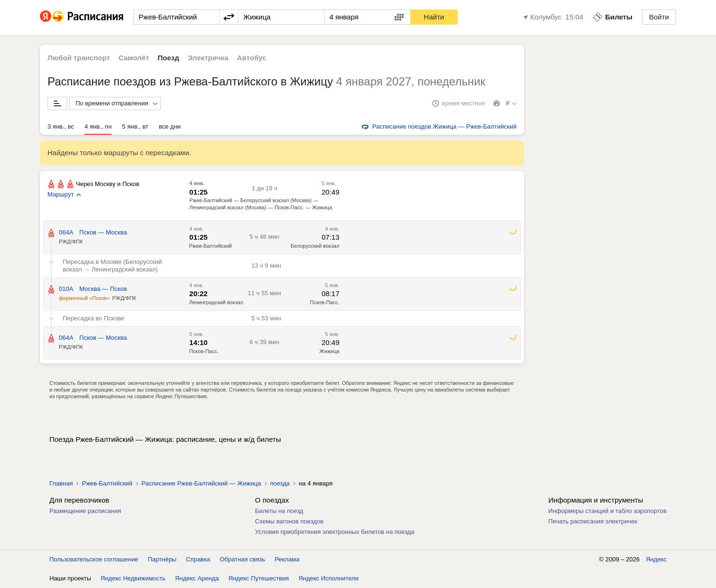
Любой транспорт (79, 58)
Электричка (208, 58)
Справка (198, 559)
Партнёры (162, 559)
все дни (170, 126)
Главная (61, 483)
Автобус (252, 58)
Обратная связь (243, 559)
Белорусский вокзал (315, 246)
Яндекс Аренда (197, 578)
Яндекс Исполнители (329, 578)
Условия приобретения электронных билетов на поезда (335, 532)
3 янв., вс (61, 126)
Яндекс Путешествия (259, 578)
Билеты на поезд (279, 511)
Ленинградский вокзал (216, 302)
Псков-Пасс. (325, 302)
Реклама (287, 559)
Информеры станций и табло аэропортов (608, 511)
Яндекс (656, 559)
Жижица (330, 351)
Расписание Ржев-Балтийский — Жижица (201, 483)
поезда (280, 483)
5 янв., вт (135, 126)
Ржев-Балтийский (210, 246)
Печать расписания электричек (593, 521)
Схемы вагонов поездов (289, 521)
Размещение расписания (85, 511)
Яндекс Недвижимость (133, 578)
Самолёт (134, 58)
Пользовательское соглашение (94, 559)
